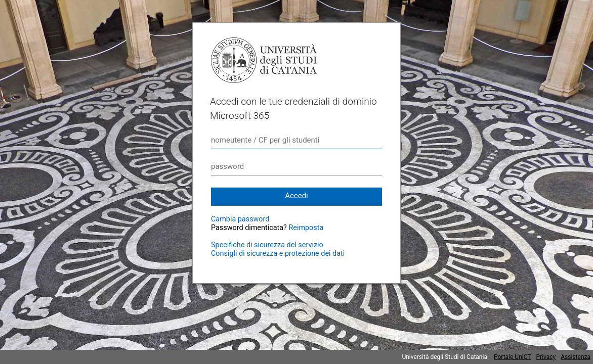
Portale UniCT (513, 357)
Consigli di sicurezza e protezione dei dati (278, 254)
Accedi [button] (296, 196)
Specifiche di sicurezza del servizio (267, 245)
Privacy (546, 357)
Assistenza (576, 357)
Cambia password (240, 219)
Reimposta (306, 228)
